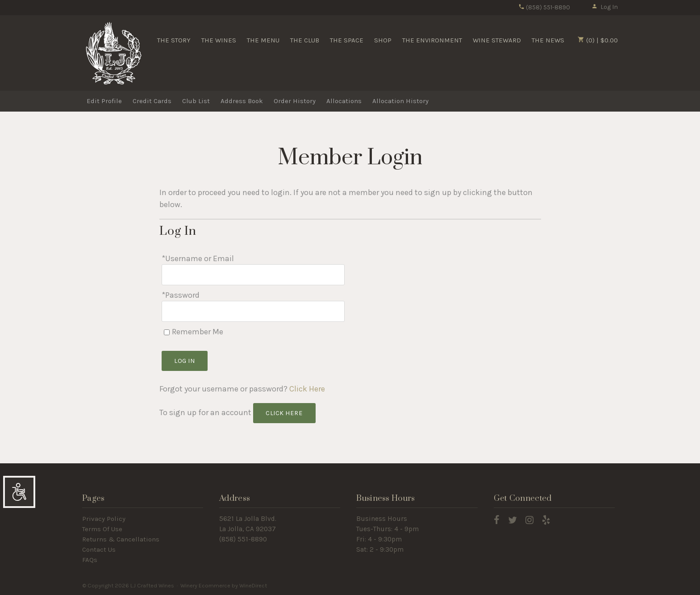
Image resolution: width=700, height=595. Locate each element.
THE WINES (219, 40)
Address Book (242, 101)
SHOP (383, 40)
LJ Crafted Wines (113, 53)
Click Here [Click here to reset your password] (307, 389)
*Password (181, 295)
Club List (196, 101)
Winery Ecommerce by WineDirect (224, 585)
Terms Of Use (102, 529)
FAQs (90, 560)
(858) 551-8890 (544, 7)
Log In (605, 7)
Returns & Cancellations (121, 539)
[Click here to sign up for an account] (285, 413)
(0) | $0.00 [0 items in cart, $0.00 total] (598, 40)
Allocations (344, 101)
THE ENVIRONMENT (432, 40)
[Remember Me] (167, 332)
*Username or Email (198, 258)
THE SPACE (347, 40)
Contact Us (99, 549)
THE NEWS (548, 40)
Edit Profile (104, 101)
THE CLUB (305, 40)
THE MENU (263, 40)
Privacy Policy (104, 519)
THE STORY (174, 40)
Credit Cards (152, 101)
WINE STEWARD (497, 40)
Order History (295, 101)
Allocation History (400, 101)
